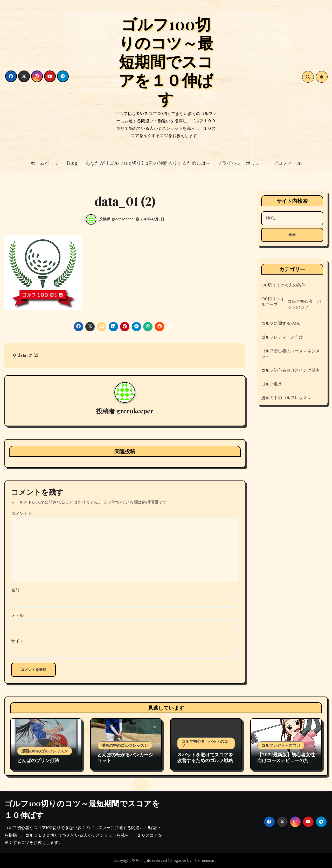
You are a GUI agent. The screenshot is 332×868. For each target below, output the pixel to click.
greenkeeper (122, 219)
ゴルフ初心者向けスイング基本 (291, 370)
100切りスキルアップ (273, 302)
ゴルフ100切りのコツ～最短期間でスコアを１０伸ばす (166, 61)
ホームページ (45, 163)
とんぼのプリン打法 (38, 760)
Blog (72, 163)
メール (17, 615)
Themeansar (203, 860)
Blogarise (178, 860)
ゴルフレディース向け (282, 337)
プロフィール (287, 163)
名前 (15, 590)
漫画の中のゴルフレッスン (286, 398)
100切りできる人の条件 (283, 285)
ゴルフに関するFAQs (281, 324)
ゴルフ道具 (272, 384)
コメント (22, 514)
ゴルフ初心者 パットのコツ (304, 304)
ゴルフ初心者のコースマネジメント (291, 354)
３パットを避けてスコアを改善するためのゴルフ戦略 (205, 757)
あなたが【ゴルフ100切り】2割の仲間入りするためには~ (147, 163)
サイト (17, 641)
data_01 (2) (26, 355)
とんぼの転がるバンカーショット (125, 757)
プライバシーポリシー (241, 163)
